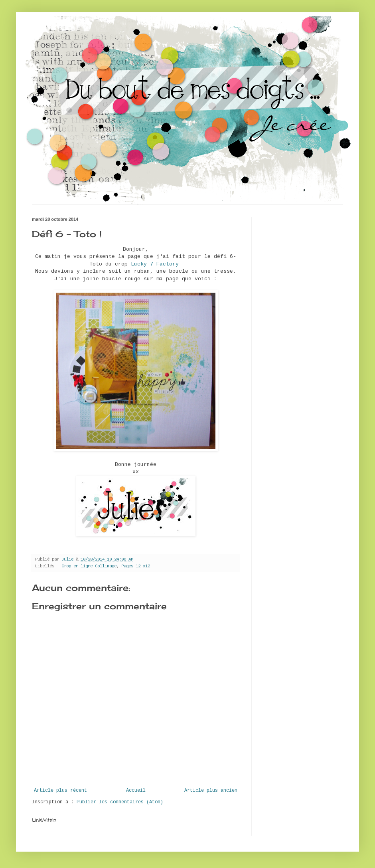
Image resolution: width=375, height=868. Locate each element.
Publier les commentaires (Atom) (120, 802)
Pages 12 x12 (136, 566)
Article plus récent (60, 791)
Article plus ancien (211, 791)
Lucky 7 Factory (155, 264)
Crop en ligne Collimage (89, 566)
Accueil (136, 791)
